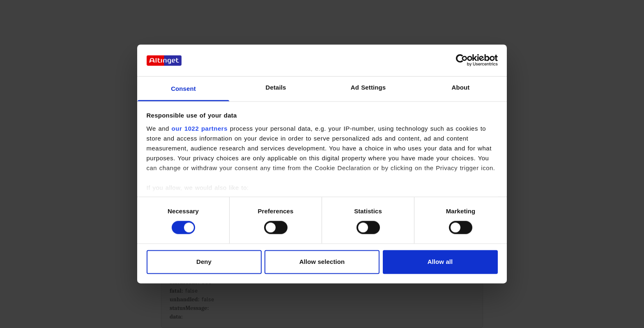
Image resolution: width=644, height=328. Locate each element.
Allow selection (322, 262)
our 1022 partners (200, 128)
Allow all (440, 262)
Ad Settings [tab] (368, 87)
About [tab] (461, 87)
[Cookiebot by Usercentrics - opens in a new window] (462, 60)
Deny (204, 262)
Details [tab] (276, 87)
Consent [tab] (183, 89)
